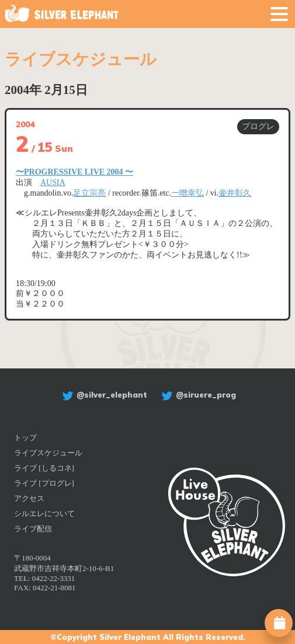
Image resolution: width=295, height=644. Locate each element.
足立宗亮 (89, 193)
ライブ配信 (33, 529)
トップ (25, 438)
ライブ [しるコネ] (44, 468)
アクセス (29, 498)
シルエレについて (44, 514)
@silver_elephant (103, 395)
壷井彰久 (235, 193)
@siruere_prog (197, 395)
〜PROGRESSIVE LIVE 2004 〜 (74, 172)
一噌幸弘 (188, 193)
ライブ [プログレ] (44, 483)
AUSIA (53, 182)
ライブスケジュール (48, 453)
